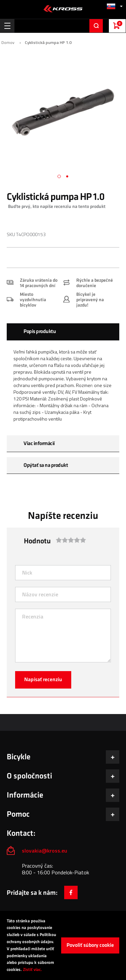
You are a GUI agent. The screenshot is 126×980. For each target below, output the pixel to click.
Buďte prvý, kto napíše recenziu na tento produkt (57, 206)
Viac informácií (39, 444)
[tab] (63, 332)
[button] (115, 6)
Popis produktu (40, 332)
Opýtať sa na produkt (46, 465)
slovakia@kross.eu (45, 851)
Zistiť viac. (32, 970)
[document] (63, 945)
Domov (8, 43)
